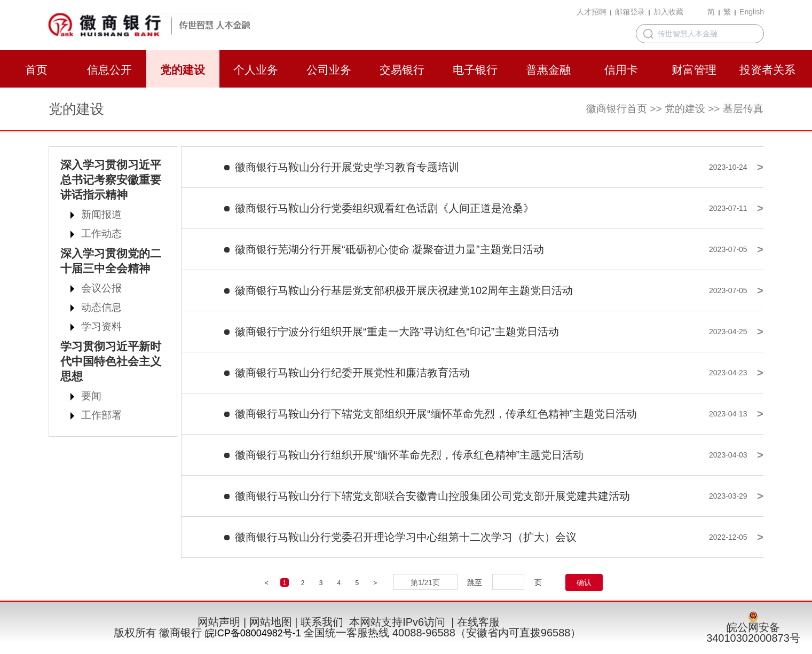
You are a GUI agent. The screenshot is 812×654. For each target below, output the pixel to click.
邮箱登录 (630, 12)
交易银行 (402, 70)
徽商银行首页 (617, 109)
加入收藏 (668, 12)
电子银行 (475, 70)
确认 (584, 582)
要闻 (91, 396)
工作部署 (101, 415)
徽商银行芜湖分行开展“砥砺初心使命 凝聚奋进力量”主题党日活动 (389, 249)
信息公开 (109, 70)
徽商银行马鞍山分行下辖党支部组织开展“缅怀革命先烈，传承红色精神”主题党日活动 (436, 414)
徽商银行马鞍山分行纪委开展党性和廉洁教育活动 (352, 373)
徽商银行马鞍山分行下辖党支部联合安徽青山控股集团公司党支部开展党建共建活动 (432, 496)
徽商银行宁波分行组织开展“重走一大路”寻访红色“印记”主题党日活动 (397, 332)
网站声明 (219, 622)
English (752, 12)
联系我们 (322, 622)
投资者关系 (767, 70)
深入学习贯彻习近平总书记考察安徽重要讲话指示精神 (111, 180)
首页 (36, 70)
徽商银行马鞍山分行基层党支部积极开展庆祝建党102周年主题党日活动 (404, 290)
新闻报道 (101, 214)
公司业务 (329, 70)
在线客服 (478, 622)
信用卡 (621, 70)
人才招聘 (592, 12)
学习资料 (101, 326)
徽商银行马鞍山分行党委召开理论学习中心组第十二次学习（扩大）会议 (406, 537)
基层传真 (743, 109)
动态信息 (101, 307)
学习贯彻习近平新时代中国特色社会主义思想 (111, 361)
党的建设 (183, 70)
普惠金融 (548, 70)
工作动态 (101, 234)
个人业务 (256, 70)
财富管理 (694, 70)
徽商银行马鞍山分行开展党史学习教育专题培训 (347, 167)
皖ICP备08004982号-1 (253, 633)
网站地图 (271, 622)
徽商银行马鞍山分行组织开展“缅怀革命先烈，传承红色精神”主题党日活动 (409, 455)
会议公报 (101, 288)
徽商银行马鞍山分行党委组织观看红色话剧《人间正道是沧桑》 (384, 208)
